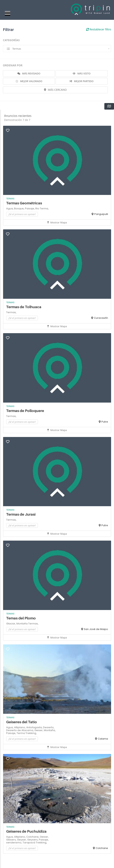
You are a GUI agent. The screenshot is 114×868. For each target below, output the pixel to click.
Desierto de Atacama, (20, 730)
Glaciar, (11, 624)
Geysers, (33, 840)
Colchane (102, 848)
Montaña (22, 624)
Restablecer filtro (99, 29)
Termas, (11, 312)
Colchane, (33, 837)
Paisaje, (30, 208)
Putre (105, 422)
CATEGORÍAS (11, 40)
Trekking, (31, 733)
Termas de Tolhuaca (24, 307)
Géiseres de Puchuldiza (26, 831)
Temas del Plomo (21, 618)
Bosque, (20, 208)
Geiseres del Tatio (22, 722)
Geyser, (22, 840)
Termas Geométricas (24, 203)
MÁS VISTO (82, 73)
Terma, (44, 208)
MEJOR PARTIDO (82, 81)
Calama (103, 739)
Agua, (10, 208)
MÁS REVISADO (29, 73)
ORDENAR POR (13, 65)
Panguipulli (101, 214)
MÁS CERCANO (55, 90)
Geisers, (12, 840)
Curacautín (101, 318)
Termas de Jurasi (21, 514)
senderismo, (14, 843)
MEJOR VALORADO (29, 81)
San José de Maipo (96, 629)
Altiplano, (20, 727)
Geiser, (39, 730)
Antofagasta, (35, 727)
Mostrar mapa (57, 222)
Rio (38, 208)
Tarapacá (29, 843)
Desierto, (49, 727)
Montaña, (50, 730)
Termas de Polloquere (25, 411)
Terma (21, 733)
